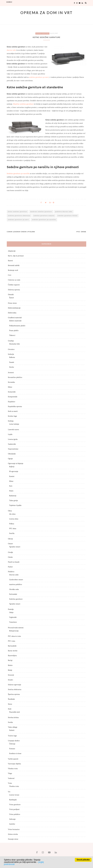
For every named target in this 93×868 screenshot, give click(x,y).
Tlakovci (12, 335)
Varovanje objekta (14, 764)
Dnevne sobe (14, 575)
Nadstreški (12, 444)
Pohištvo (11, 572)
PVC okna (13, 529)
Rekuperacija (14, 631)
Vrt (9, 792)
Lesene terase (14, 795)
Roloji (10, 670)
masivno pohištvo (16, 584)
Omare (10, 544)
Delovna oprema (14, 290)
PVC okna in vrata (14, 636)
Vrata (10, 783)
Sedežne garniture (42, 33)
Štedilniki (11, 699)
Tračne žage (12, 736)
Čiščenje (12, 744)
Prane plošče (14, 331)
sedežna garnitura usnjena (44, 216)
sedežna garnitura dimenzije (19, 216)
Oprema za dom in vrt (47, 13)
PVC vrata (12, 641)
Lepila (10, 434)
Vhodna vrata (13, 769)
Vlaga (10, 773)
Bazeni (10, 261)
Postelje (11, 609)
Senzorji (11, 675)
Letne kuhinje (14, 424)
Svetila (10, 722)
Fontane (12, 749)
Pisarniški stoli (14, 712)
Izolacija (11, 354)
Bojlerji (12, 467)
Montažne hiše (15, 344)
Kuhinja (11, 421)
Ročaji (10, 660)
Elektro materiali (15, 321)
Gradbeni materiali (15, 318)
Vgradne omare (15, 547)
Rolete (10, 665)
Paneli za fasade (14, 562)
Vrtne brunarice (14, 829)
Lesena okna (14, 519)
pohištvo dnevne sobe (64, 212)
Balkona (12, 357)
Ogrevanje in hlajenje (16, 463)
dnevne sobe (11, 50)
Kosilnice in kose (15, 753)
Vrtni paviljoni (14, 809)
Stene (10, 704)
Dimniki (11, 295)
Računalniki (12, 646)
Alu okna (12, 514)
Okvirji (10, 539)
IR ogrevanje (14, 471)
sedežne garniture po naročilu (44, 220)
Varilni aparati (13, 759)
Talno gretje (14, 501)
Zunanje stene (13, 839)
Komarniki (12, 392)
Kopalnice (12, 402)
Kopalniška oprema (15, 406)
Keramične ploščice (15, 377)
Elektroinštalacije (14, 308)
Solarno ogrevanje (15, 685)
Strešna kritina (13, 717)
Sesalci (10, 680)
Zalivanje (12, 819)
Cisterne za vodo (14, 280)
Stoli (10, 709)
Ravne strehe (13, 651)
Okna (10, 511)
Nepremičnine (13, 449)
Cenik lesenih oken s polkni (21, 232)
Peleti (11, 491)
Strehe (12, 367)
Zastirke (12, 824)
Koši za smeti (13, 411)
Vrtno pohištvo (15, 814)
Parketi (12, 730)
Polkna (12, 524)
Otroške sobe (14, 589)
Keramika (11, 382)
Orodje (11, 552)
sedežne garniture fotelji (67, 216)
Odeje (11, 612)
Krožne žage (12, 416)
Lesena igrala (13, 439)
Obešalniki (12, 454)
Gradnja (11, 341)
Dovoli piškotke (83, 860)
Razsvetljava (12, 656)
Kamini (12, 476)
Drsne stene (12, 303)
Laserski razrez (14, 430)
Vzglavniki (13, 617)
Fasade (12, 362)
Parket (10, 567)
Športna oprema (14, 694)
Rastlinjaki (13, 800)
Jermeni (11, 373)
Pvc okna (81, 232)
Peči (11, 486)
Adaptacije (12, 251)
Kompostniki (13, 397)
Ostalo (10, 557)
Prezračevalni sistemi (16, 628)
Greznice (11, 349)
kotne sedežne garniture (18, 212)
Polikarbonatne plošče (17, 326)
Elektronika (12, 313)
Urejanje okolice (14, 741)
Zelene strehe (13, 834)
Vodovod (11, 778)
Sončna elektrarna (15, 689)
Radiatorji (13, 496)
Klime (10, 387)
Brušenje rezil (13, 270)
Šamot (12, 298)
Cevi (10, 275)
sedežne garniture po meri (39, 77)
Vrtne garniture (15, 805)
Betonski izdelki (14, 265)
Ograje (10, 459)
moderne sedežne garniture (41, 212)
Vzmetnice (13, 622)
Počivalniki (13, 594)
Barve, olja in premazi (16, 256)
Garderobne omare (16, 580)
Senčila (12, 533)
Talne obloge (13, 727)
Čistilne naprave (14, 285)
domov (9, 2)
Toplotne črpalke (15, 505)
